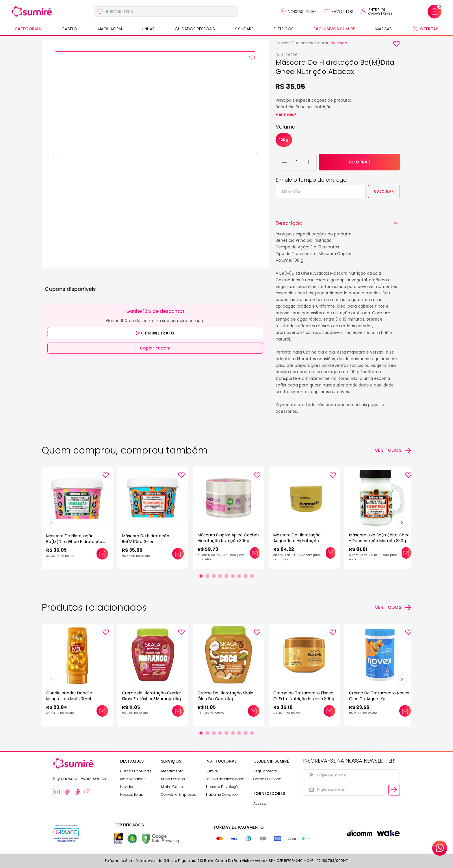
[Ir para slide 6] (233, 576)
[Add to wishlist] (396, 44)
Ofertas (429, 29)
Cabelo (69, 29)
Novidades (129, 787)
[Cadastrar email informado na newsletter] (394, 790)
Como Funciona (267, 779)
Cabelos (283, 43)
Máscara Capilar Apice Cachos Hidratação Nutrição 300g (229, 538)
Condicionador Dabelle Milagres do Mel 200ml (69, 696)
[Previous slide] (53, 154)
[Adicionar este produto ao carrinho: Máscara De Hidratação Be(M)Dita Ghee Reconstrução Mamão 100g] (178, 554)
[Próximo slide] (402, 523)
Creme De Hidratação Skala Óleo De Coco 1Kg (225, 696)
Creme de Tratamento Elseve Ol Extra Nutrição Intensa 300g (304, 696)
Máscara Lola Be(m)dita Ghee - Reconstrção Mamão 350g (379, 538)
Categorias (28, 29)
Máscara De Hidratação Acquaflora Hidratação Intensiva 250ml (297, 541)
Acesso (260, 803)
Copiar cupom (155, 348)
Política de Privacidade (225, 779)
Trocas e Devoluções (223, 787)
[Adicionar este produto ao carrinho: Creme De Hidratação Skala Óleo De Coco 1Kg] (254, 711)
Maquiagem (110, 29)
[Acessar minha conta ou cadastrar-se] (376, 12)
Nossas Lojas (302, 12)
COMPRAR (360, 162)
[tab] (155, 51)
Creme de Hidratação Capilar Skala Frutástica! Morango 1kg (152, 696)
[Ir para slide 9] (252, 576)
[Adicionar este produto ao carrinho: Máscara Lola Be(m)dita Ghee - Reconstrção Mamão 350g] (406, 553)
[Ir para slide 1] (201, 576)
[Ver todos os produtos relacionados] (393, 607)
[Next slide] (257, 154)
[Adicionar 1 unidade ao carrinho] (308, 162)
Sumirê (212, 771)
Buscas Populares (136, 771)
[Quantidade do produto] (297, 162)
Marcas (384, 29)
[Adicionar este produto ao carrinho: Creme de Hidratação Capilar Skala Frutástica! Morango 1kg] (178, 711)
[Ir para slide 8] (246, 576)
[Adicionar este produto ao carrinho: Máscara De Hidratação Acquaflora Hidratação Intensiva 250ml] (331, 553)
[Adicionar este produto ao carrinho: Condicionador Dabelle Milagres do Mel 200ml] (102, 711)
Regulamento (265, 771)
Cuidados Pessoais (195, 29)
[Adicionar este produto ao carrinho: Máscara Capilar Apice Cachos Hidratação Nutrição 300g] (255, 553)
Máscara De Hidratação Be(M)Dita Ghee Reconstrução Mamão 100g (150, 542)
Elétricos (284, 29)
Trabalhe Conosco (222, 794)
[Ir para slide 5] (226, 576)
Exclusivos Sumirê (334, 29)
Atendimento (172, 771)
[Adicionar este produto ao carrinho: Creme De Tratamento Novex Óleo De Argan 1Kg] (405, 711)
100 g (284, 140)
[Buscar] (100, 12)
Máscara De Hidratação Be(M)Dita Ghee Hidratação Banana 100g (74, 542)
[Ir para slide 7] (239, 576)
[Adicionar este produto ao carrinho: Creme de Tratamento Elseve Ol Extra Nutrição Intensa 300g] (329, 711)
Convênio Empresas (179, 794)
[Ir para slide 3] (214, 576)
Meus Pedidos (173, 779)
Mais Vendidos (133, 779)
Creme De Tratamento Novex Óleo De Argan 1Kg (379, 696)
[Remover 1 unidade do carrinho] (285, 162)
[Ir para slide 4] (220, 576)
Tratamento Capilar (311, 43)
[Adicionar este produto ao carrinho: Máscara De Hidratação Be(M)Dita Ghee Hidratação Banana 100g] (102, 554)
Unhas (148, 29)
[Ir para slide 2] (207, 576)
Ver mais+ (286, 114)
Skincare (244, 29)
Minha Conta (172, 787)
